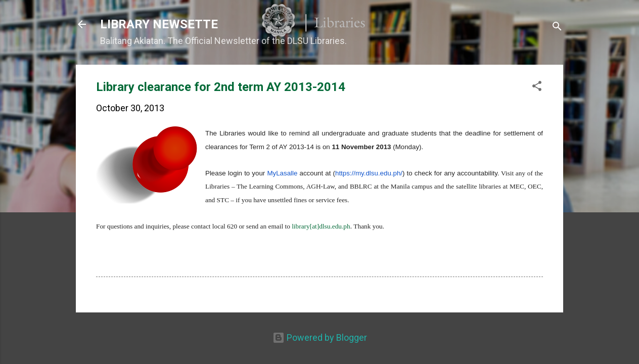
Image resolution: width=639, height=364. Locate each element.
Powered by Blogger (320, 337)
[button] (537, 87)
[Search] (557, 28)
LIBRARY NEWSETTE (159, 24)
